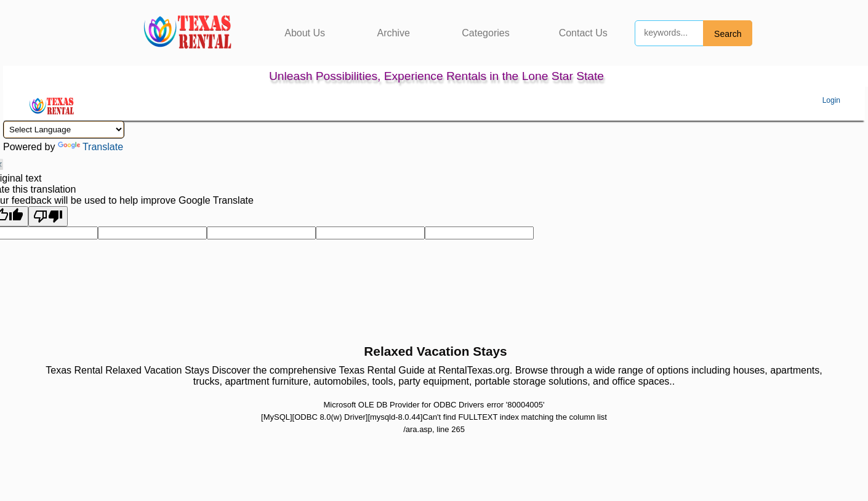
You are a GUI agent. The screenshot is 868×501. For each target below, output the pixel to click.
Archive (393, 33)
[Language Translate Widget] (64, 130)
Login (831, 100)
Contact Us (583, 33)
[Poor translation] (48, 216)
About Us (305, 33)
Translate (90, 147)
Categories (485, 33)
